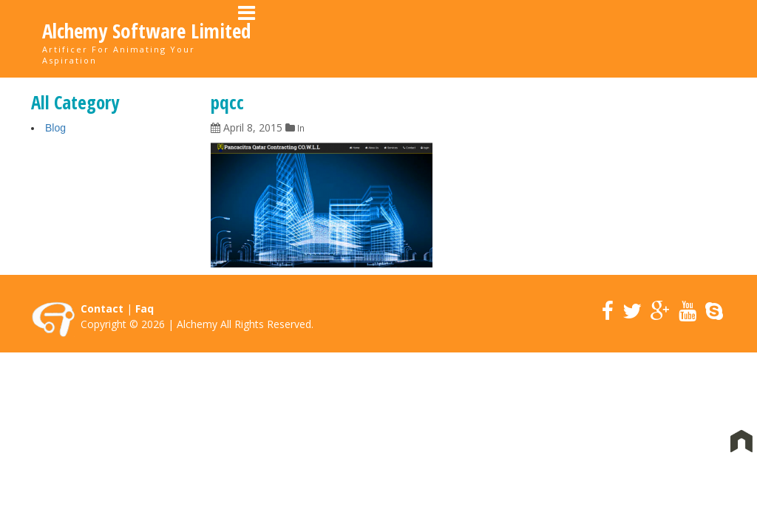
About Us (415, 37)
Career (560, 37)
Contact (680, 37)
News (618, 37)
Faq (145, 309)
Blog (55, 129)
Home (352, 37)
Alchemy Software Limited (146, 31)
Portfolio (491, 37)
